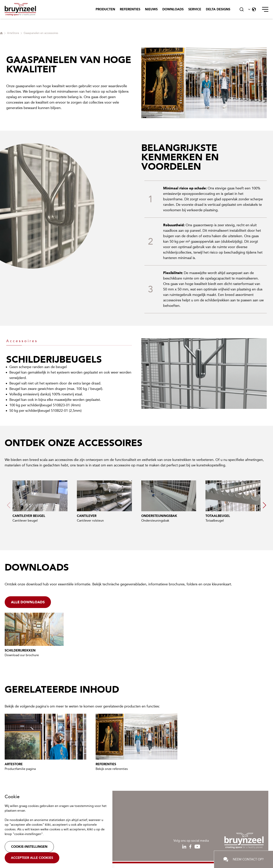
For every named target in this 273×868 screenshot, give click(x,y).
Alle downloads (28, 602)
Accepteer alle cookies (32, 858)
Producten (105, 9)
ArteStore (13, 33)
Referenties (130, 9)
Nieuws (151, 9)
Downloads (173, 9)
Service (195, 9)
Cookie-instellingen (29, 847)
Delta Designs (218, 9)
